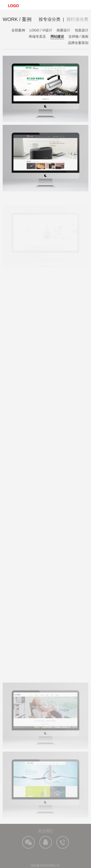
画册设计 (63, 30)
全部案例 (18, 30)
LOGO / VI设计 (41, 30)
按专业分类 (50, 19)
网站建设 (57, 37)
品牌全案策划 (78, 43)
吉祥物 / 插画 (78, 37)
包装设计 (82, 30)
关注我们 (46, 833)
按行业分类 (77, 19)
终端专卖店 (37, 37)
